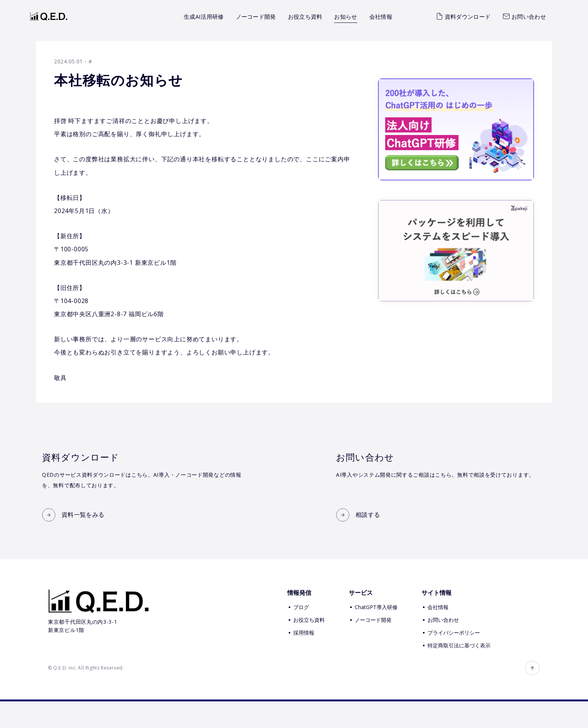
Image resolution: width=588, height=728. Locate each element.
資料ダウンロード (463, 16)
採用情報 (304, 659)
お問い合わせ (524, 16)
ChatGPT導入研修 (376, 633)
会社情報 (381, 17)
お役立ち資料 (305, 17)
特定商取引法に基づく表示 (459, 672)
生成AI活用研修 (204, 17)
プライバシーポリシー (454, 659)
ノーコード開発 (256, 17)
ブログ (301, 633)
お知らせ (346, 17)
